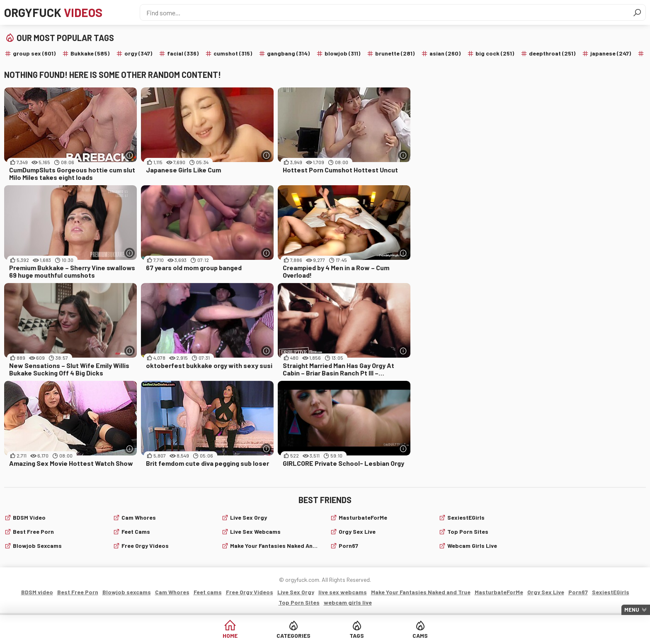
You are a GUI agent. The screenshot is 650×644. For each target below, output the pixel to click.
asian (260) (445, 53)
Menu (632, 610)
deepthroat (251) (552, 53)
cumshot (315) (233, 53)
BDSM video (29, 517)
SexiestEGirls (466, 517)
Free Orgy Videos (145, 546)
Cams (420, 636)
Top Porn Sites (468, 531)
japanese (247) (611, 53)
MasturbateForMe (363, 517)
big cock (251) (495, 53)
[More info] (130, 155)
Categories (293, 636)
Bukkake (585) (90, 53)
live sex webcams (255, 531)
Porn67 (348, 546)
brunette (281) (395, 53)
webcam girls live (472, 546)
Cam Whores (139, 517)
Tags (357, 636)
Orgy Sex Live (357, 531)
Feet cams (136, 531)
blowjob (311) (342, 53)
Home (230, 636)
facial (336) (183, 53)
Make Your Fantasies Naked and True (275, 546)
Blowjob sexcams (37, 546)
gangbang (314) (288, 53)
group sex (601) (34, 53)
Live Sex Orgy (249, 517)
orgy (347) (138, 53)
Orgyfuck (53, 12)
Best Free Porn (33, 531)
